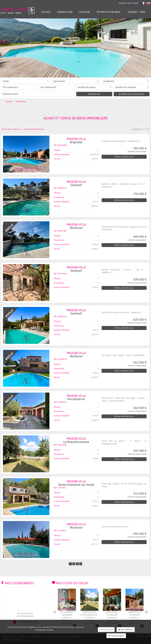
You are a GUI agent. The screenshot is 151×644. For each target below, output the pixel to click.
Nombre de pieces (94, 87)
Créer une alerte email (132, 94)
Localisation (125, 81)
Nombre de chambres (132, 87)
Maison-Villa (76, 140)
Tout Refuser (126, 629)
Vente (26, 81)
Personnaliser (106, 629)
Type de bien (76, 81)
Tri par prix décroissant (33, 129)
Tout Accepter (116, 636)
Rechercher (94, 94)
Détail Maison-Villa (124, 157)
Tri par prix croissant (11, 129)
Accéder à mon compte (129, 3)
